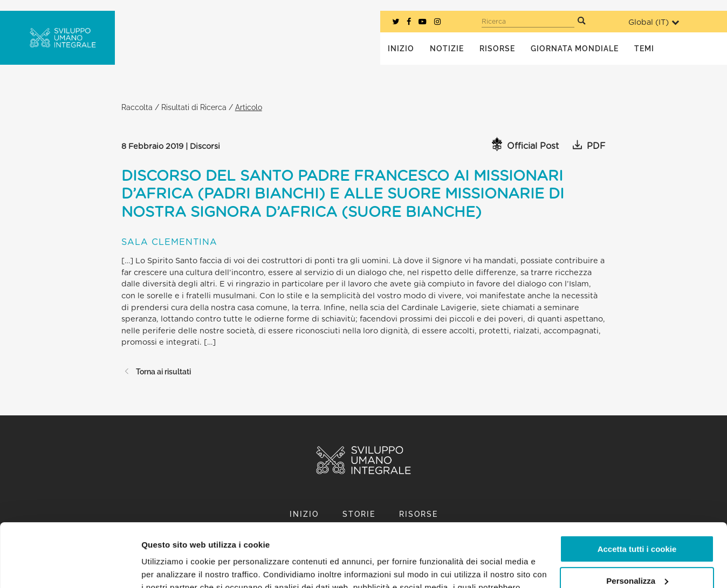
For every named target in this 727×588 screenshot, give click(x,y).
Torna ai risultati (156, 371)
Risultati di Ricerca (194, 107)
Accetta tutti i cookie (637, 486)
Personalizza (637, 517)
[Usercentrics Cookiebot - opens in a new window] (70, 567)
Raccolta (137, 107)
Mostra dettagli (170, 567)
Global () (654, 22)
